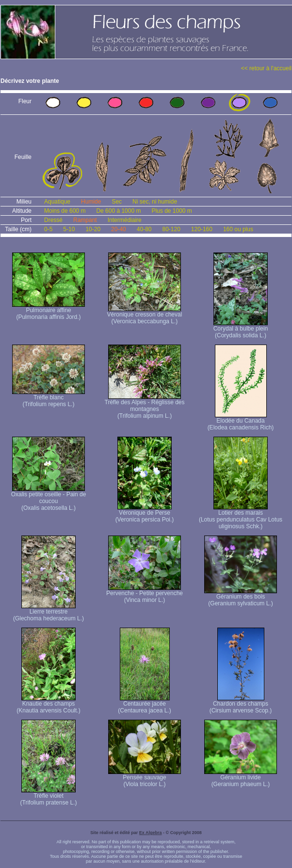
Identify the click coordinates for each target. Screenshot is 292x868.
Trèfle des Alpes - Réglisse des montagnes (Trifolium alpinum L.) (145, 406)
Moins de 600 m (65, 211)
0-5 (48, 229)
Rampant (85, 220)
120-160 (202, 229)
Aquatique (57, 202)
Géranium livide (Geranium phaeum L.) (241, 778)
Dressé (53, 220)
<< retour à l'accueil (266, 68)
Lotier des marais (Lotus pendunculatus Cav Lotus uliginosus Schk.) (241, 517)
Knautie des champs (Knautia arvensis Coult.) (48, 704)
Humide (91, 202)
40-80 (144, 229)
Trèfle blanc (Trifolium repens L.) (49, 398)
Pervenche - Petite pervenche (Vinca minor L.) (145, 594)
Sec (117, 202)
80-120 (171, 229)
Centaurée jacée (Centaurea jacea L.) (144, 704)
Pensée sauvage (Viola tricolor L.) (145, 778)
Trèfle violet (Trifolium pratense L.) (49, 797)
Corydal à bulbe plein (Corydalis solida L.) (241, 329)
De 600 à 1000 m (118, 211)
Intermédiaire (125, 220)
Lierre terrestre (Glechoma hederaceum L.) (49, 612)
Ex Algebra (151, 833)
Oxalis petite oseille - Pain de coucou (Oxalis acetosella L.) (49, 498)
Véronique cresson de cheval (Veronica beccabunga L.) (145, 315)
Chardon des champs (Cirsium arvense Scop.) (241, 704)
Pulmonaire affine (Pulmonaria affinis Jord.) (49, 311)
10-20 (93, 229)
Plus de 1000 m (171, 211)
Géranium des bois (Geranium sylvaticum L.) (241, 597)
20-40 (119, 229)
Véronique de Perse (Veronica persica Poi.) (145, 513)
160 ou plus (238, 229)
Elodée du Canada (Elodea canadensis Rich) (241, 421)
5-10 (69, 229)
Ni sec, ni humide (155, 202)
